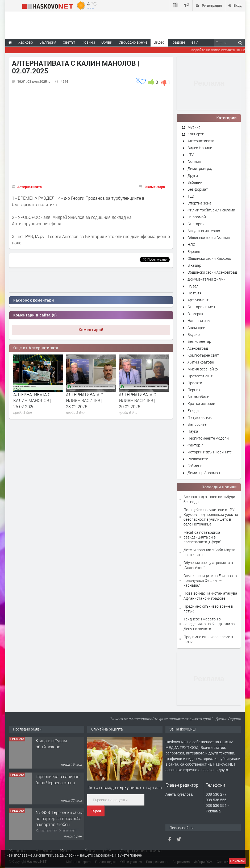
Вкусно (194, 334)
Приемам (237, 861)
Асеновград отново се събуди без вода (209, 499)
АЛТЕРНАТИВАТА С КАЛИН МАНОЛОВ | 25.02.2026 (32, 400)
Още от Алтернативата (36, 348)
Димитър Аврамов (204, 473)
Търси (96, 811)
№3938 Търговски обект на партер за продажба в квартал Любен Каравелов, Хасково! (60, 821)
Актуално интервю (204, 231)
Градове (178, 42)
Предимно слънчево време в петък (208, 609)
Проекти (195, 383)
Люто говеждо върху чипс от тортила (125, 787)
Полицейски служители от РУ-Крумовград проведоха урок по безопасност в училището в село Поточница (211, 517)
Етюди (193, 410)
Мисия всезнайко (203, 369)
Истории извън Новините (210, 452)
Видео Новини (200, 148)
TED (191, 196)
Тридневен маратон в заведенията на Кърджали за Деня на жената (209, 624)
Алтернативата (30, 187)
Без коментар (199, 341)
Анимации (196, 327)
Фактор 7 (195, 445)
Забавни (195, 182)
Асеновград (198, 348)
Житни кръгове (201, 362)
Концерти (196, 134)
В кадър (194, 265)
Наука (193, 431)
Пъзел (193, 286)
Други (193, 175)
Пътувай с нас (200, 417)
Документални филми (207, 279)
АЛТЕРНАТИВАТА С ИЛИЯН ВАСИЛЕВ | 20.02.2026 (137, 400)
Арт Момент (198, 300)
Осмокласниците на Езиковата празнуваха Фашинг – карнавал (210, 580)
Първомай (197, 217)
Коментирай (91, 330)
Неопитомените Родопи (208, 438)
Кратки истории (201, 404)
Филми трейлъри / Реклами (211, 210)
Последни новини (219, 487)
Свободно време (133, 42)
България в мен (201, 307)
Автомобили (198, 397)
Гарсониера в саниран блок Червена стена (58, 779)
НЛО (191, 245)
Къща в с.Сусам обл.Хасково (51, 743)
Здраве (194, 251)
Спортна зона (199, 203)
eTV (191, 155)
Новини (88, 42)
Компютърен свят (203, 355)
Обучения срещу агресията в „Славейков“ (208, 565)
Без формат (198, 189)
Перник (194, 390)
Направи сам (199, 321)
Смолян (194, 162)
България (196, 224)
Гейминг (195, 466)
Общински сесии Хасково (209, 258)
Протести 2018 (200, 376)
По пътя (195, 293)
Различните (198, 459)
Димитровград (200, 168)
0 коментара (155, 187)
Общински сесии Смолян (209, 238)
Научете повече (128, 855)
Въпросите (197, 424)
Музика (194, 127)
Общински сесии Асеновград (212, 272)
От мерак (195, 314)
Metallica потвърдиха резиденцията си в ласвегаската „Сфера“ (202, 537)
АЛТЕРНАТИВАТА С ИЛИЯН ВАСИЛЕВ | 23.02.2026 (85, 400)
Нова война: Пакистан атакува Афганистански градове (210, 596)
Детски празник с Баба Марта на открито (209, 552)
